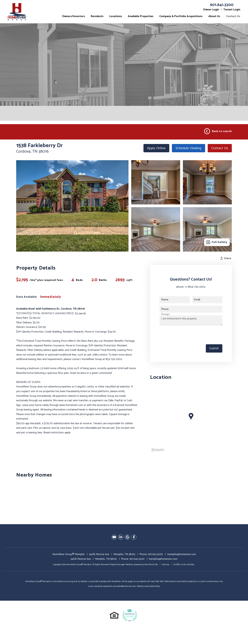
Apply (156, 148)
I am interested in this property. (191, 320)
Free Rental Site (151, 564)
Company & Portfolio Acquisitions (181, 16)
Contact (220, 148)
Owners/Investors (73, 16)
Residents (97, 16)
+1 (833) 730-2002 (195, 287)
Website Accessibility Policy (148, 586)
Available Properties (141, 16)
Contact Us (233, 16)
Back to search (218, 131)
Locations (116, 16)
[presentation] (186, 335)
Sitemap (166, 564)
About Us (214, 16)
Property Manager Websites (122, 564)
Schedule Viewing (188, 148)
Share (226, 258)
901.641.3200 (222, 5)
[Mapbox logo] (159, 450)
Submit (214, 348)
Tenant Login (232, 10)
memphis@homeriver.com (182, 554)
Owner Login (211, 10)
